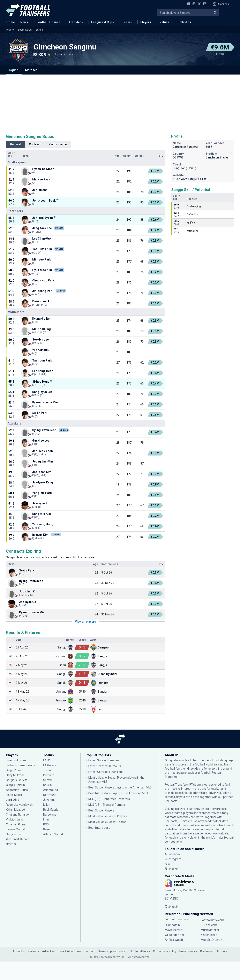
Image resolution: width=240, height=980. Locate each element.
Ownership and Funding (113, 951)
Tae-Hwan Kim (42, 249)
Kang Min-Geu (42, 514)
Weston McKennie (18, 839)
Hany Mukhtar (15, 775)
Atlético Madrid (53, 834)
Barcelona (50, 815)
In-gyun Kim (40, 535)
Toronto (48, 770)
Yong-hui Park (42, 493)
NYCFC (48, 785)
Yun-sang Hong (43, 524)
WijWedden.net (174, 935)
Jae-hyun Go (41, 503)
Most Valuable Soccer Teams (107, 822)
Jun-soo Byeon (43, 218)
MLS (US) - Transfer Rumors (107, 805)
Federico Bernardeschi (20, 765)
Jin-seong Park (43, 291)
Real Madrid (51, 810)
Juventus (49, 800)
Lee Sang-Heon (43, 371)
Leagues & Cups (103, 22)
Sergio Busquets (17, 780)
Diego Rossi (13, 770)
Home (9, 22)
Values (165, 22)
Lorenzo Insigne (16, 760)
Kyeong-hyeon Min (45, 402)
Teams (127, 22)
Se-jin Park (40, 413)
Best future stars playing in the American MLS (118, 793)
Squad (14, 70)
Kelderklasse (209, 935)
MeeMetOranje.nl (212, 940)
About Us (19, 951)
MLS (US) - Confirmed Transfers (109, 799)
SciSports (171, 801)
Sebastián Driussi (17, 790)
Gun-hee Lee (41, 441)
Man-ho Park (41, 179)
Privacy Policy (188, 951)
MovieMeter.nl (174, 930)
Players (146, 22)
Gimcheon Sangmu (65, 47)
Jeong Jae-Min (43, 461)
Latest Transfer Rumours (105, 766)
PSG (46, 824)
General (15, 144)
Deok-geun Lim (43, 301)
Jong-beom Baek (44, 200)
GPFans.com (209, 925)
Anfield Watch (174, 940)
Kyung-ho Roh (42, 319)
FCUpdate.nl (173, 925)
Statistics (184, 22)
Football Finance (48, 22)
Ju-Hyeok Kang (43, 482)
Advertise (48, 951)
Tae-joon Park (42, 360)
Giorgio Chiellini (16, 785)
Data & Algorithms (70, 951)
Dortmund (50, 795)
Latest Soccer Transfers (104, 760)
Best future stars (99, 828)
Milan (47, 805)
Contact (90, 951)
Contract (35, 144)
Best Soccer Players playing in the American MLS (120, 787)
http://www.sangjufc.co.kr (189, 179)
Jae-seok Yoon (43, 451)
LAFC (47, 760)
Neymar (11, 844)
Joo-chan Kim (42, 472)
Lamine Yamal (15, 829)
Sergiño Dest (14, 834)
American (221, 4)
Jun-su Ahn (40, 190)
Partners (33, 951)
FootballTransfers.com (179, 919)
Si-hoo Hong (41, 382)
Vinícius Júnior (15, 819)
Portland (49, 775)
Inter (46, 819)
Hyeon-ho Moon (43, 169)
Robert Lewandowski (20, 805)
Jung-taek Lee (42, 228)
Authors (222, 951)
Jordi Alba (13, 800)
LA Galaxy (50, 765)
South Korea (25, 30)
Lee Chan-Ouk (42, 239)
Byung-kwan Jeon (44, 430)
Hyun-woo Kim (42, 270)
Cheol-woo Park (43, 280)
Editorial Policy (141, 951)
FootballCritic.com (212, 920)
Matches (31, 70)
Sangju (40, 30)
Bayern (48, 829)
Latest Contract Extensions (106, 772)
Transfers (76, 22)
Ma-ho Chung (42, 329)
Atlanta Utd (51, 790)
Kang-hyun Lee (42, 392)
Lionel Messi (14, 795)
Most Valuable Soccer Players (108, 816)
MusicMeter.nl (210, 930)
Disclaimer (207, 951)
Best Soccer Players (101, 810)
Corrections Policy (165, 951)
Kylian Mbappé (15, 810)
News (24, 22)
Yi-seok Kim (40, 350)
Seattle (48, 780)
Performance (58, 144)
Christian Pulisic (16, 824)
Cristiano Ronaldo (17, 815)
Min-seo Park (42, 259)
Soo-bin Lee (40, 340)
